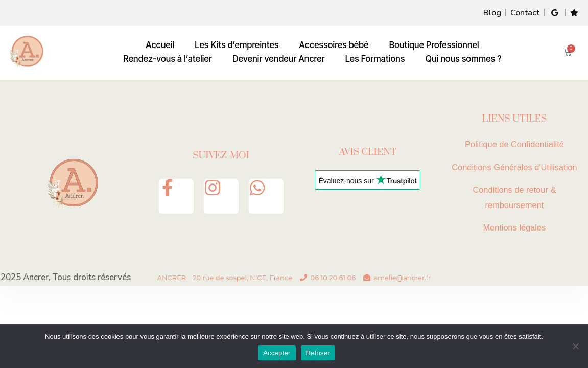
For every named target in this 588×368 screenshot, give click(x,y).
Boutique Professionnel (434, 45)
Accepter (277, 353)
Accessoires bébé (334, 45)
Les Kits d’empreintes (237, 45)
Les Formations (375, 59)
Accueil (160, 45)
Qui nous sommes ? (464, 59)
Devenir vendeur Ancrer (279, 59)
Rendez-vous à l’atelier (168, 59)
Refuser (318, 353)
